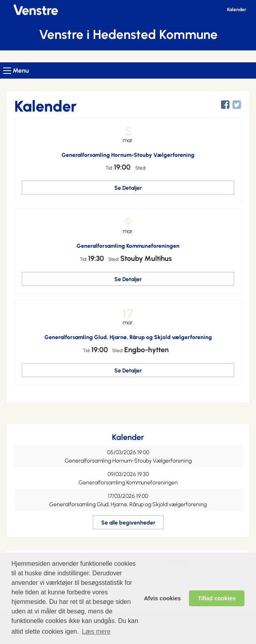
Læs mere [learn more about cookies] (96, 631)
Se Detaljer (128, 188)
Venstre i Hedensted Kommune (128, 35)
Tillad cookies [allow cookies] (217, 598)
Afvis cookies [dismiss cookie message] (163, 598)
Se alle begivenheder (128, 523)
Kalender (237, 10)
